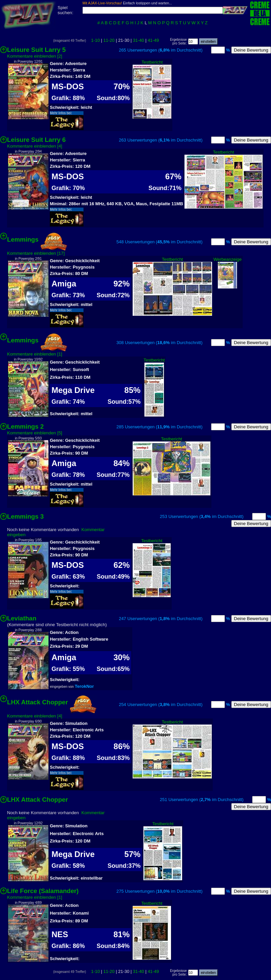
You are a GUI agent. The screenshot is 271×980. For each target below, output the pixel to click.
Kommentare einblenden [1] (35, 354)
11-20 (109, 40)
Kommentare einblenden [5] (35, 433)
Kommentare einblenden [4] (35, 146)
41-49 (153, 40)
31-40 (139, 40)
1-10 (95, 40)
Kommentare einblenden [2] (35, 56)
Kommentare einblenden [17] (36, 253)
